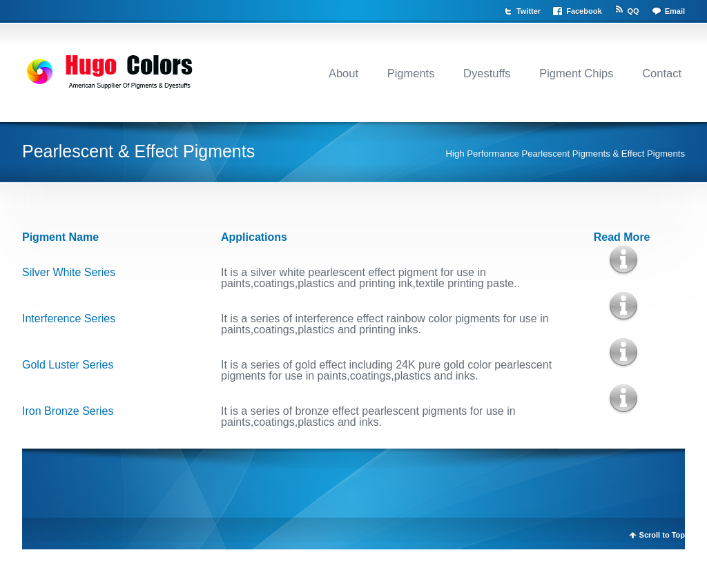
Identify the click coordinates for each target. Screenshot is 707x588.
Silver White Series (69, 272)
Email (675, 11)
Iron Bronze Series (68, 411)
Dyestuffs (487, 73)
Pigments (411, 73)
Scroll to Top (662, 535)
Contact (662, 73)
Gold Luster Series (68, 365)
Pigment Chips (576, 73)
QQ (633, 11)
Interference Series (69, 318)
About (343, 73)
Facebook (584, 11)
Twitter (529, 11)
